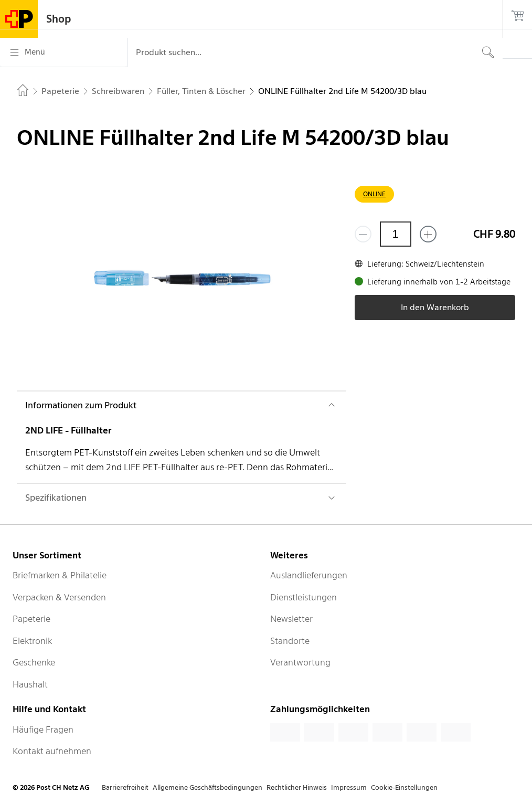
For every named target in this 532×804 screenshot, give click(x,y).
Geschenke (34, 662)
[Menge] (396, 234)
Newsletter (291, 619)
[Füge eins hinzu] (428, 234)
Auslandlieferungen (309, 575)
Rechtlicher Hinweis (297, 787)
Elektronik (32, 641)
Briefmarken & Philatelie (60, 575)
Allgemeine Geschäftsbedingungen (208, 787)
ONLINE (374, 194)
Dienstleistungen (304, 597)
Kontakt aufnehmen (52, 751)
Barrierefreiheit (125, 787)
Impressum (349, 787)
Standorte (290, 641)
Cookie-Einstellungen (404, 787)
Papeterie (31, 619)
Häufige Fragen (43, 729)
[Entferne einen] (363, 234)
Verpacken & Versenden (59, 597)
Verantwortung (300, 662)
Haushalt (30, 684)
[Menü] (63, 52)
